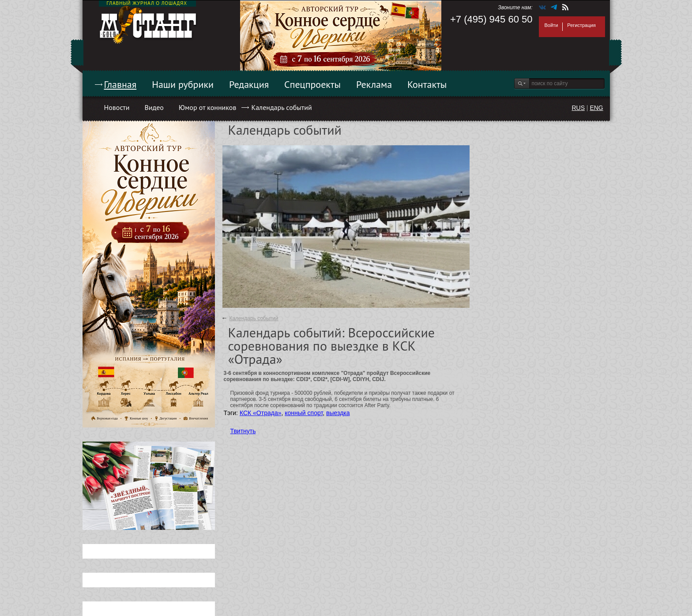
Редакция (249, 84)
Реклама (374, 84)
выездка (338, 413)
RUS (578, 108)
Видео (154, 107)
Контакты (427, 84)
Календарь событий (281, 107)
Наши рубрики (183, 84)
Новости (117, 107)
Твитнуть (243, 431)
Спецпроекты (312, 84)
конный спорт (304, 413)
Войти (551, 25)
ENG (596, 108)
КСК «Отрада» (261, 413)
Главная (120, 84)
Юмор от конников (208, 107)
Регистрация (581, 25)
